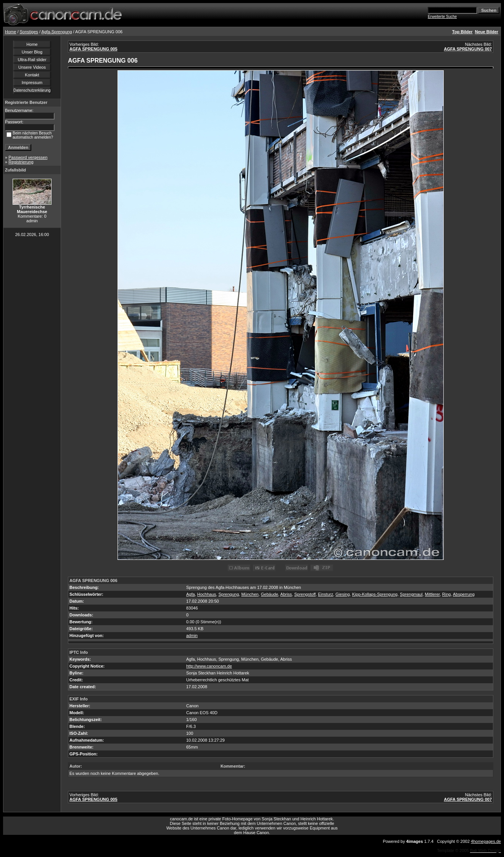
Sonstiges (29, 32)
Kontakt (32, 75)
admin (192, 635)
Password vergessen (28, 157)
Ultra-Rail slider (32, 60)
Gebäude (270, 594)
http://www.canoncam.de (209, 666)
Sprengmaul (411, 594)
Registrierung (21, 162)
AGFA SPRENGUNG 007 (468, 49)
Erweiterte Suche (442, 17)
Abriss (286, 594)
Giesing (342, 594)
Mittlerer (432, 594)
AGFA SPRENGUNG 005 (93, 49)
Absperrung (464, 594)
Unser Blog (32, 52)
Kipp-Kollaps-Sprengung (375, 594)
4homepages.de (486, 841)
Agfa (191, 594)
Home (10, 32)
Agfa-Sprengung (56, 32)
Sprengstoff (305, 594)
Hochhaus (207, 594)
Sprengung (229, 594)
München (250, 594)
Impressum (32, 82)
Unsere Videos (32, 67)
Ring (447, 594)
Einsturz (325, 594)
